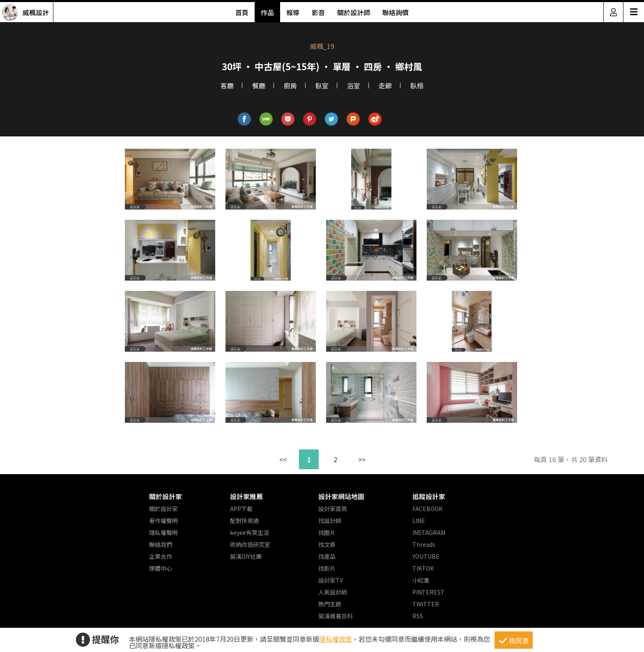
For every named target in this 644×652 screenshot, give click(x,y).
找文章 (327, 544)
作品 (267, 12)
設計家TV (331, 580)
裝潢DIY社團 (246, 556)
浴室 (354, 85)
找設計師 (330, 521)
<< (283, 459)
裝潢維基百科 (336, 616)
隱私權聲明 (163, 532)
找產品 (327, 556)
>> (362, 459)
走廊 (385, 85)
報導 (293, 12)
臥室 (322, 85)
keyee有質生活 (250, 532)
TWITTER (426, 604)
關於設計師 (354, 12)
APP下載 (241, 509)
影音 (318, 12)
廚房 (290, 85)
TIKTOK (423, 568)
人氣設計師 (333, 592)
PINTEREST (429, 592)
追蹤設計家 (429, 496)
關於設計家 (166, 496)
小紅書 (421, 580)
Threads (424, 544)
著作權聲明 (163, 521)
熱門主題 (330, 604)
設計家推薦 (246, 496)
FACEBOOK (427, 509)
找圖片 (327, 532)
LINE (419, 521)
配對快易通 (244, 521)
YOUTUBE (426, 556)
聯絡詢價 (396, 12)
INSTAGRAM (429, 532)
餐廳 (259, 85)
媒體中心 (161, 568)
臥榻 (417, 85)
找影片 (327, 568)
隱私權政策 (336, 639)
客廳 (227, 85)
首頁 (242, 12)
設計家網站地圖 (341, 496)
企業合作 (161, 556)
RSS (418, 616)
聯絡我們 (161, 544)
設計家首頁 (333, 509)
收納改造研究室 (250, 544)
